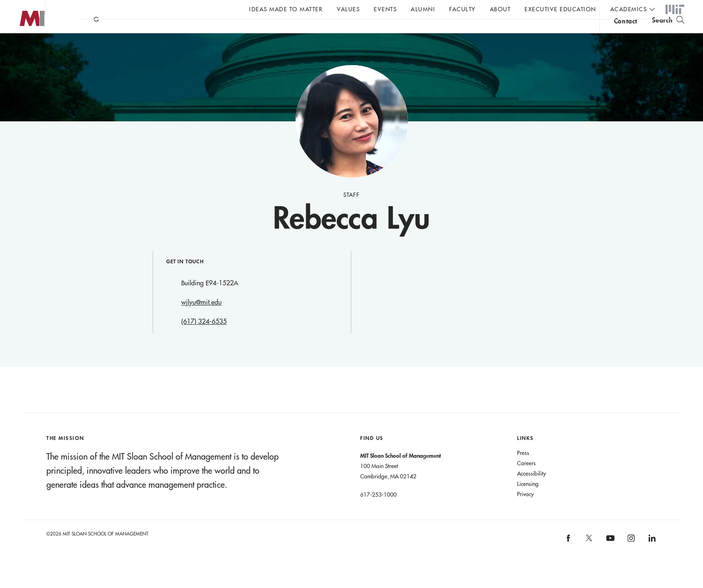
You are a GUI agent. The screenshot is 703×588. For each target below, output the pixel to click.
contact (626, 34)
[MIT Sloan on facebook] (569, 560)
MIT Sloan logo (24, 47)
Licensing (528, 502)
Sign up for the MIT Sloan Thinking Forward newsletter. (317, 33)
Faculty (462, 9)
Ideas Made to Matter (286, 9)
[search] (668, 33)
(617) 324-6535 (204, 340)
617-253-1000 (378, 513)
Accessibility (532, 492)
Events (385, 9)
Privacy (525, 513)
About (500, 9)
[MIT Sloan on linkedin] (651, 560)
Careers (526, 482)
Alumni (423, 9)
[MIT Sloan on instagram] (631, 560)
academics (629, 9)
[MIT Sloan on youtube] (609, 562)
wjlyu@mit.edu (201, 321)
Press (523, 471)
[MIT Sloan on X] (589, 560)
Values (348, 9)
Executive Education (560, 9)
